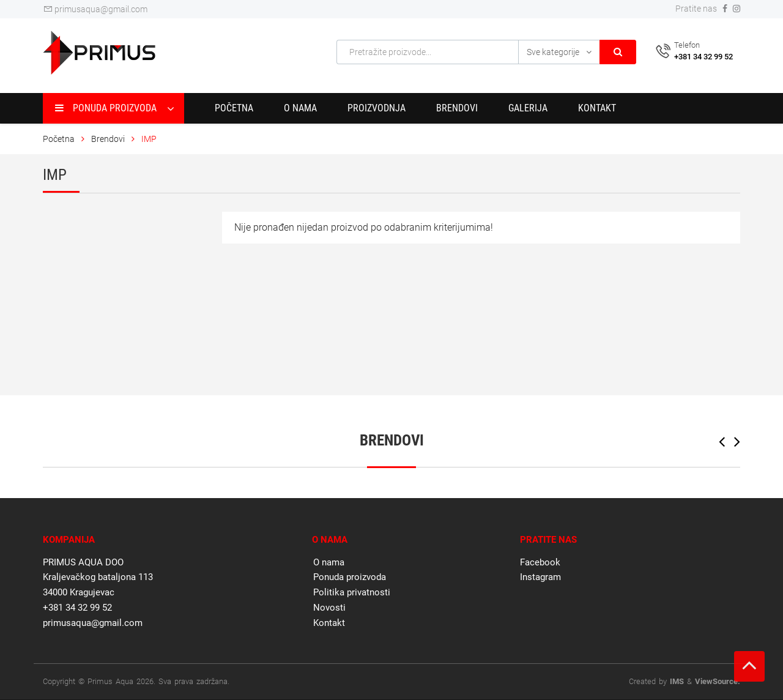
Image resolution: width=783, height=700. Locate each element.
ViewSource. (718, 681)
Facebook (540, 562)
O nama (300, 108)
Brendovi (457, 108)
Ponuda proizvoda (350, 577)
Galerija (528, 108)
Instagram (540, 577)
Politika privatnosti (352, 592)
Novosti (329, 608)
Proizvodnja (377, 108)
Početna (234, 108)
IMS (677, 681)
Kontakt (597, 108)
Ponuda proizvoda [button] (106, 108)
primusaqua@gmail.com (95, 9)
